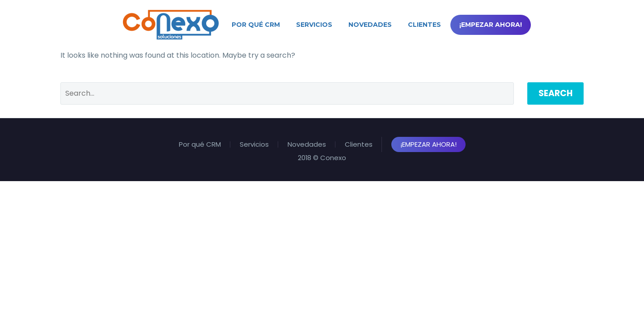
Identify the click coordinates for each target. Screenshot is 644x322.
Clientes (424, 25)
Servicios (314, 25)
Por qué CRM (256, 25)
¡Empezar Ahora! (491, 25)
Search (555, 93)
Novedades (370, 25)
